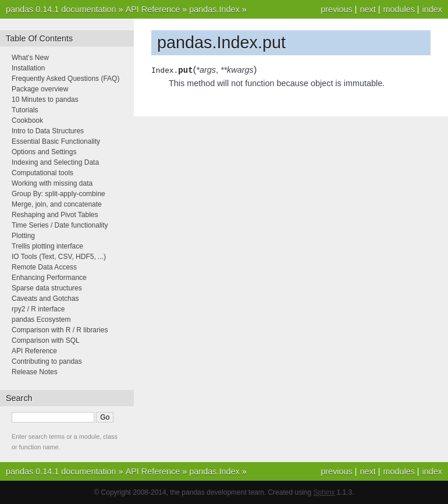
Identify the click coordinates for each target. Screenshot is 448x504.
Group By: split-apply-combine (58, 194)
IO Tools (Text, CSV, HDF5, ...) (59, 257)
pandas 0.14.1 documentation (61, 9)
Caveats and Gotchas (45, 299)
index (432, 9)
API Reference (153, 9)
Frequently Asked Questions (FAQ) (65, 79)
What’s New (30, 58)
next (367, 9)
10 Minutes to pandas (45, 100)
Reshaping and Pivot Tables (55, 215)
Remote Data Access (44, 267)
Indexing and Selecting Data (55, 162)
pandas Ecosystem (41, 320)
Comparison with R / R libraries (60, 330)
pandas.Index (214, 9)
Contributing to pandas (47, 361)
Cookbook (27, 120)
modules (399, 9)
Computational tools (42, 173)
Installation (28, 68)
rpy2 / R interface (38, 309)
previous (336, 9)
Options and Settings (44, 152)
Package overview (40, 89)
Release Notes (35, 372)
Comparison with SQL (46, 340)
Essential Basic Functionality (56, 141)
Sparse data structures (47, 288)
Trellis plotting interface (47, 246)
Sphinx (324, 492)
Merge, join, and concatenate (57, 204)
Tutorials (25, 110)
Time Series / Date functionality (60, 225)
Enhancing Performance (49, 278)
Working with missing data (52, 183)
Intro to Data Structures (48, 131)
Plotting (23, 236)
